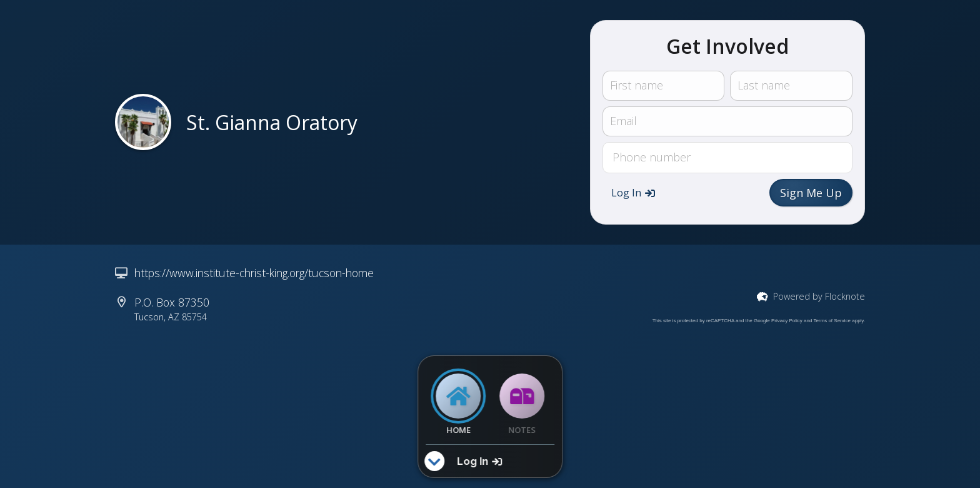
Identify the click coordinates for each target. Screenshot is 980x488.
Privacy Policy (787, 321)
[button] (633, 193)
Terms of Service (832, 321)
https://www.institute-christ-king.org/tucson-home (254, 273)
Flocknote (845, 296)
